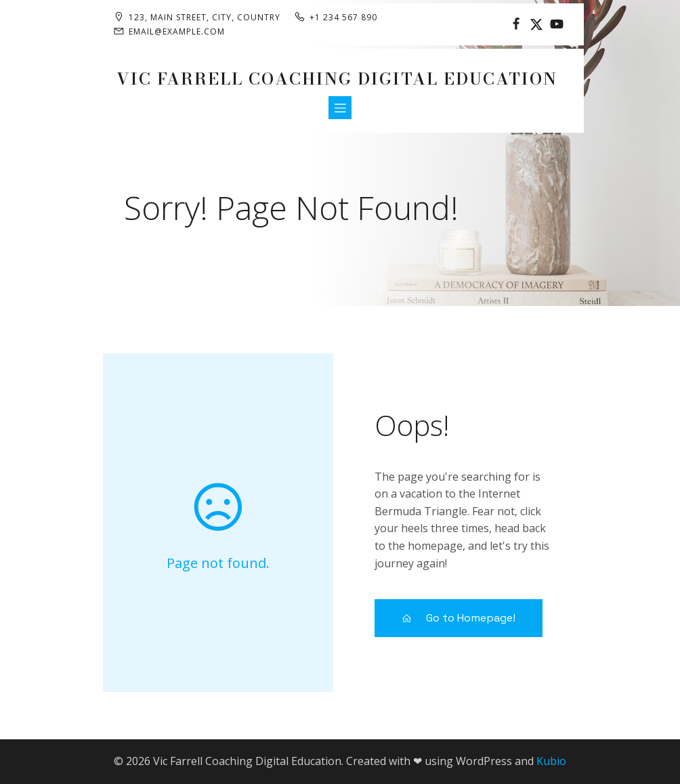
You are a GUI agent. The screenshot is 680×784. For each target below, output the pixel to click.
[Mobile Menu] (340, 108)
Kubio (551, 761)
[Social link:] (516, 24)
